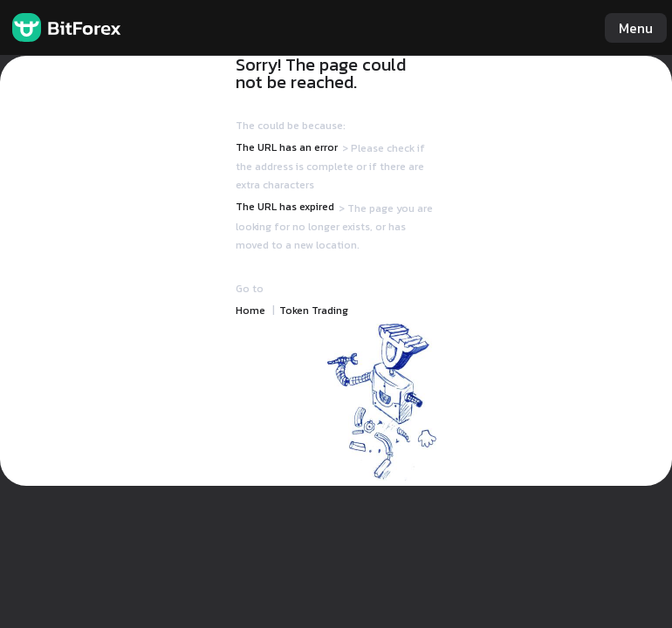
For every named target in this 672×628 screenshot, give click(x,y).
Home (250, 311)
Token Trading (314, 311)
